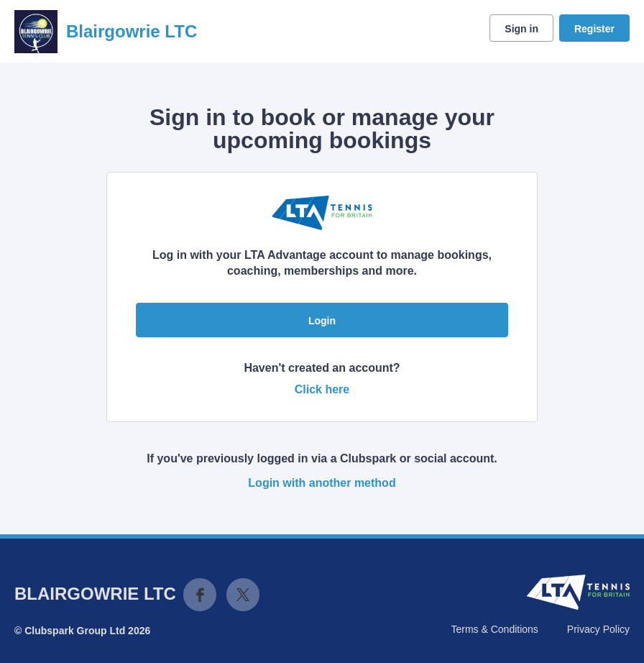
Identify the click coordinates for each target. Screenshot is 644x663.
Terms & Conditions (494, 629)
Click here (322, 389)
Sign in (521, 29)
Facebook (200, 595)
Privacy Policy (598, 629)
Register (594, 29)
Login (322, 321)
